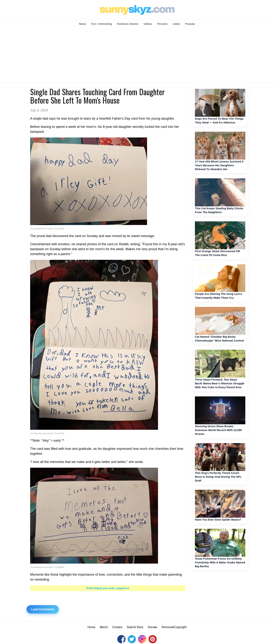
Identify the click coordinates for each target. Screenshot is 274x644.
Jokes (177, 24)
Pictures (162, 24)
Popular (190, 24)
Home (91, 627)
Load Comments (43, 609)
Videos (148, 24)
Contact (117, 627)
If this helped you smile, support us (108, 588)
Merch (104, 627)
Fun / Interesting (102, 24)
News (82, 24)
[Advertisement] (137, 55)
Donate (153, 627)
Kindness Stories (128, 24)
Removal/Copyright (174, 627)
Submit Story (135, 627)
